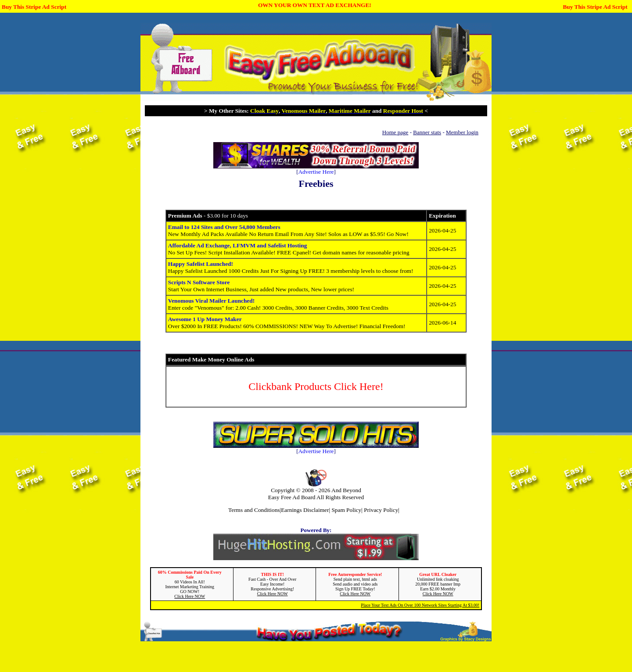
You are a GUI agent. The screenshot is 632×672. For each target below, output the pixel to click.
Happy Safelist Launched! (201, 264)
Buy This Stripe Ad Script (34, 7)
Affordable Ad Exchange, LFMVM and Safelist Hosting (238, 245)
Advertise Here (316, 172)
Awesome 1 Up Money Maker (205, 319)
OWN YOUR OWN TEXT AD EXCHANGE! (315, 5)
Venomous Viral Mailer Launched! (211, 301)
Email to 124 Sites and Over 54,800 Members (224, 227)
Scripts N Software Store (199, 282)
